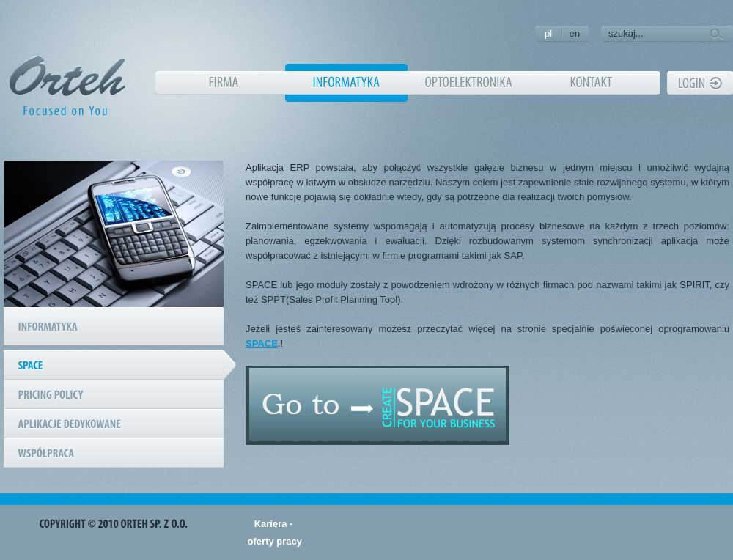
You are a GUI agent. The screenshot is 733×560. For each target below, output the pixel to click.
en (575, 33)
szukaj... (626, 33)
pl (548, 33)
